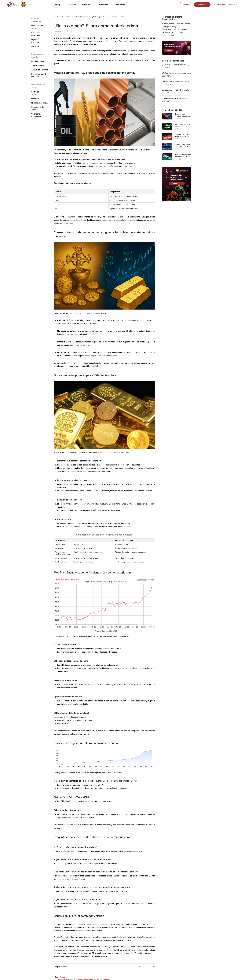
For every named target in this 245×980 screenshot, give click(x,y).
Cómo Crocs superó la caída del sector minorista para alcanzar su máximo (182, 125)
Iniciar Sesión (219, 5)
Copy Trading (120, 5)
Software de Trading (36, 93)
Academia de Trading (62, 17)
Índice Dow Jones (169, 29)
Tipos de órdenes (183, 24)
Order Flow (36, 99)
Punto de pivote (168, 35)
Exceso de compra (169, 32)
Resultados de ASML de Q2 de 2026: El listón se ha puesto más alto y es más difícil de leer (182, 145)
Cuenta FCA (186, 5)
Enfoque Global (38, 62)
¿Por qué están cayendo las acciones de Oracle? (183, 115)
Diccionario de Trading (37, 27)
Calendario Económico (36, 115)
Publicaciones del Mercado (39, 75)
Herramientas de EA (40, 103)
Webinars (35, 46)
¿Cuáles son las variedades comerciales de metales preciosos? (177, 73)
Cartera (182, 32)
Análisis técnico (38, 66)
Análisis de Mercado (40, 70)
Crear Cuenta (203, 5)
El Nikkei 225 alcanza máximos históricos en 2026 (177, 98)
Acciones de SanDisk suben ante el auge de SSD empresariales (183, 135)
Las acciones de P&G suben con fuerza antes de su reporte (177, 90)
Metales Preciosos (81, 17)
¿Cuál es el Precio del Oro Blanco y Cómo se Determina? (177, 65)
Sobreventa (183, 29)
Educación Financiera (36, 34)
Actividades (103, 5)
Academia (72, 5)
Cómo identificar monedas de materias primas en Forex (177, 81)
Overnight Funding (169, 27)
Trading (58, 5)
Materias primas (168, 24)
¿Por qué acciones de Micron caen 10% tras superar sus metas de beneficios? (183, 156)
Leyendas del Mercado (37, 41)
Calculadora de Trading (37, 108)
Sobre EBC (87, 5)
